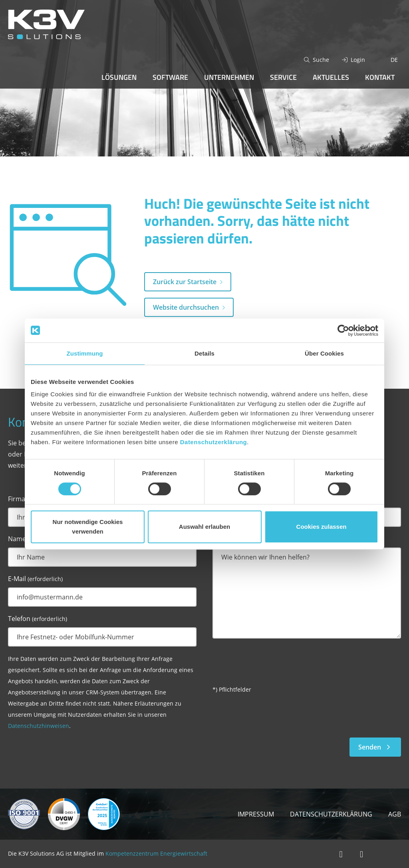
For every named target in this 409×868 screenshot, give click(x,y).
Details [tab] (204, 353)
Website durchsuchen (186, 307)
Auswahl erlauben (204, 527)
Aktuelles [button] (331, 77)
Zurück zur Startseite (185, 282)
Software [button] (170, 77)
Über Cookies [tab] (324, 353)
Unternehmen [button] (229, 77)
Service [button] (283, 77)
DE (394, 60)
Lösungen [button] (119, 77)
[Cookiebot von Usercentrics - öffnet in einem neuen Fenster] (343, 330)
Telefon (38, 619)
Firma (17, 499)
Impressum (256, 814)
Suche (321, 60)
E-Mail (35, 579)
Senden (375, 747)
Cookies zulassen (322, 527)
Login (358, 60)
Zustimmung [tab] (85, 353)
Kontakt (380, 77)
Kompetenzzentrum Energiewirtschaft (156, 853)
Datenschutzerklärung (214, 442)
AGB (395, 814)
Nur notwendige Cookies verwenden (88, 527)
